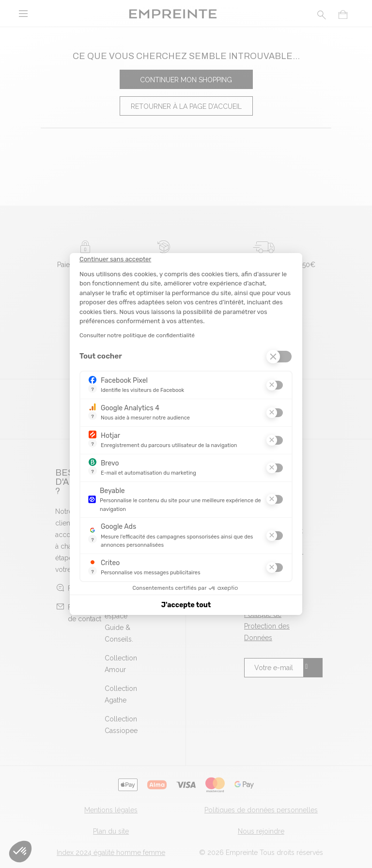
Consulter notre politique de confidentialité (137, 335)
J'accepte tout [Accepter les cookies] (186, 605)
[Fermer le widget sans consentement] (115, 259)
